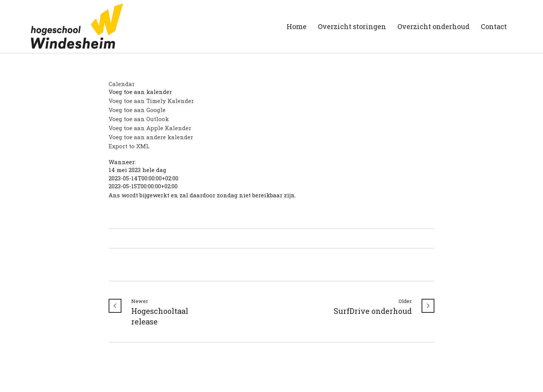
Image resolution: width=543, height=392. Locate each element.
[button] (140, 92)
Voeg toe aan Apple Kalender (150, 128)
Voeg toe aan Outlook (139, 119)
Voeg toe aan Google (137, 110)
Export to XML (129, 146)
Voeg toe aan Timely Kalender (151, 101)
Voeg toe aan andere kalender (151, 137)
